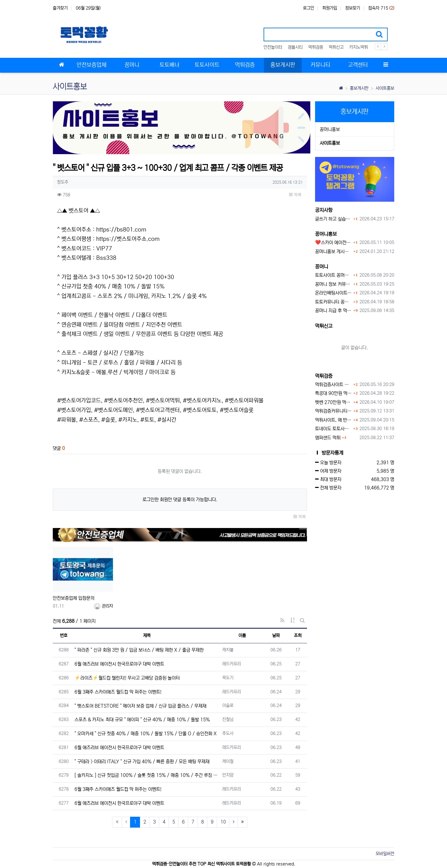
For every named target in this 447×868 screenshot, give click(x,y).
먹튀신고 (336, 47)
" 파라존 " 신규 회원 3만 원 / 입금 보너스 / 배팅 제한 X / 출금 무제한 (139, 650)
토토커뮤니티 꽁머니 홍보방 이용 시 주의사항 (334, 302)
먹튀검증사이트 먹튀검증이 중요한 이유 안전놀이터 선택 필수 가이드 (334, 385)
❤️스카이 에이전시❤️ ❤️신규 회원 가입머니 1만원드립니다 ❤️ (334, 243)
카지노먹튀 (359, 47)
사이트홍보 (385, 88)
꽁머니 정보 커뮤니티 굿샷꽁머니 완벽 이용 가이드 (334, 284)
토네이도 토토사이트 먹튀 (334, 429)
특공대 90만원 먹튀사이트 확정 (334, 393)
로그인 (309, 8)
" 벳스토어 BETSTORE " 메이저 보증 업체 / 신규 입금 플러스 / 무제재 (140, 706)
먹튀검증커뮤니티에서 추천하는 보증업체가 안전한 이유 (334, 411)
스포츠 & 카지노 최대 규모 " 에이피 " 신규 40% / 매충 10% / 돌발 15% (142, 720)
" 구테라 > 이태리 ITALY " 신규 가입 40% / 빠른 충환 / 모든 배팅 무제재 (142, 762)
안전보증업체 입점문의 (74, 598)
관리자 (103, 606)
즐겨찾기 (60, 8)
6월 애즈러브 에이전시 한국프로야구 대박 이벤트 (119, 664)
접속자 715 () (381, 8)
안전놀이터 (273, 47)
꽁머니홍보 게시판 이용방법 (334, 252)
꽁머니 (322, 267)
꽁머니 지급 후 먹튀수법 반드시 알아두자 (334, 311)
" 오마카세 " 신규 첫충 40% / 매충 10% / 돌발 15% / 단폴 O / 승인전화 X (146, 734)
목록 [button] (295, 195)
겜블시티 (295, 47)
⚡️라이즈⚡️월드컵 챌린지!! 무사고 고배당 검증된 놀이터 (127, 678)
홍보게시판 (359, 88)
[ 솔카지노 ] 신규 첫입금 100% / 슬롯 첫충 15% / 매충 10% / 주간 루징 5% (147, 775)
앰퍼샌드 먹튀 (328, 438)
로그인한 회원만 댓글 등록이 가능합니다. (180, 500)
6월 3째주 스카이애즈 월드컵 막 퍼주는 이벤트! (118, 692)
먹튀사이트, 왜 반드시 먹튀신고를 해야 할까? (334, 420)
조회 (298, 636)
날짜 (276, 636)
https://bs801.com (121, 230)
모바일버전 (385, 854)
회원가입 (330, 8)
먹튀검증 (316, 47)
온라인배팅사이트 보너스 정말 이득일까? (334, 293)
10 (223, 822)
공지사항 (324, 210)
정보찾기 (353, 8)
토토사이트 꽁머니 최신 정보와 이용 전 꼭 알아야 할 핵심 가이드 (334, 275)
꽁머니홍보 (330, 129)
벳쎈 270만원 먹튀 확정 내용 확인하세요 (334, 402)
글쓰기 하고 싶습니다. (334, 219)
